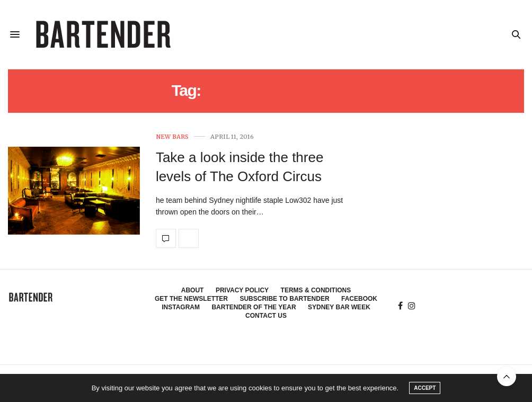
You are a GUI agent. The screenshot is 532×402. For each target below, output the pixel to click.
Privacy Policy (242, 290)
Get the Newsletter (191, 299)
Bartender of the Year (254, 307)
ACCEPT (425, 388)
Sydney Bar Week (339, 307)
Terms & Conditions (316, 290)
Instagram (181, 307)
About (193, 290)
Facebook (359, 299)
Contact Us (266, 316)
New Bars (172, 137)
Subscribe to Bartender (284, 299)
